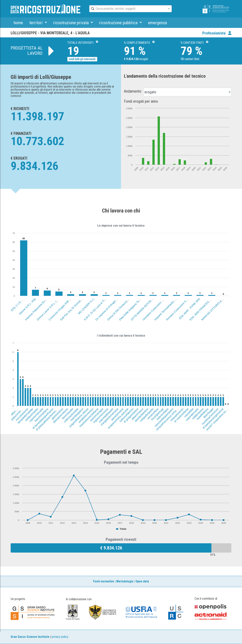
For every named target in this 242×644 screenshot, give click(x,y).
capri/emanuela (36, 415)
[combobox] (127, 9)
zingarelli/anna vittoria (79, 418)
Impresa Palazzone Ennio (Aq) (38, 307)
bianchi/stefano (41, 415)
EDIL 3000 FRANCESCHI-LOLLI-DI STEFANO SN (212, 298)
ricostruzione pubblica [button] (119, 23)
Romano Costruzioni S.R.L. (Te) (180, 307)
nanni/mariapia (96, 415)
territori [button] (36, 23)
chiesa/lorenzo (177, 415)
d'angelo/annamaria (109, 417)
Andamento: (133, 91)
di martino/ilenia (181, 415)
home (18, 23)
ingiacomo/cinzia (101, 415)
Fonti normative (104, 581)
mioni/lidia (189, 413)
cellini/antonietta (71, 415)
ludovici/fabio (162, 414)
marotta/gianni (77, 414)
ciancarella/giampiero (164, 417)
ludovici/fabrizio (126, 415)
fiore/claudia (67, 414)
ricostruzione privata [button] (71, 23)
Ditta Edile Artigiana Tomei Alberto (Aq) (136, 304)
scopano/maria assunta (118, 418)
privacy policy (60, 637)
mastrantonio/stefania (89, 418)
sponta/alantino (141, 415)
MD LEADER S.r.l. (86, 306)
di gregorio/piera (131, 415)
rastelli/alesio (202, 414)
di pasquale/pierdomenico (47, 419)
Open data (142, 581)
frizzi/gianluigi (157, 414)
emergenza (157, 23)
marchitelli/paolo (106, 415)
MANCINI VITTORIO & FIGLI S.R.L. (217, 305)
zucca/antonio (22, 414)
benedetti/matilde (25, 416)
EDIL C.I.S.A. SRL (19, 303)
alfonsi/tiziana (17, 409)
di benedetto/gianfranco (43, 418)
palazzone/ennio (18, 413)
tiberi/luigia (208, 413)
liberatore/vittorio (61, 415)
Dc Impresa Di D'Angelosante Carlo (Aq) (113, 303)
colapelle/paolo (146, 415)
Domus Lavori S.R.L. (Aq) (48, 309)
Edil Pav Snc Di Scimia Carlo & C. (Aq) (77, 304)
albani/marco (137, 414)
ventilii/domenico (86, 415)
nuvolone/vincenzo (210, 416)
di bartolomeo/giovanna (213, 418)
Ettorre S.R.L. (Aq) (27, 306)
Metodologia (125, 581)
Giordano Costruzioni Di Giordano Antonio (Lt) (163, 301)
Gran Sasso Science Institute (30, 637)
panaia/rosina (117, 414)
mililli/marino (198, 414)
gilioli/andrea (57, 414)
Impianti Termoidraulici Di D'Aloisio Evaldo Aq (174, 301)
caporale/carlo (192, 414)
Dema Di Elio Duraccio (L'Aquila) (122, 306)
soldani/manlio (32, 415)
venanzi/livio (153, 414)
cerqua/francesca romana (167, 419)
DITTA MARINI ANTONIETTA (144, 308)
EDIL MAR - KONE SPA (190, 309)
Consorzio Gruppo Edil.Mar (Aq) (63, 306)
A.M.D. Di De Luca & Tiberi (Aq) (98, 307)
